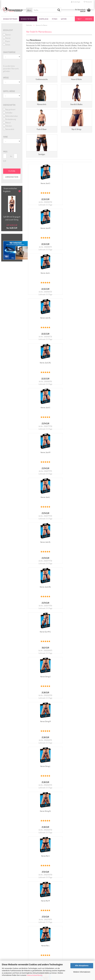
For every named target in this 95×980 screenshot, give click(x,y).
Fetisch (55, 19)
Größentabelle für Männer (14, 924)
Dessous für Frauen (10, 19)
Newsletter (8, 940)
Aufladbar (8, 113)
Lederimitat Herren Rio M (43, 664)
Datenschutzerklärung (34, 975)
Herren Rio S (74, 529)
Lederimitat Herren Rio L (74, 664)
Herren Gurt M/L (43, 440)
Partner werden (10, 957)
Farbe (5, 137)
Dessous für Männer (28, 19)
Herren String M (43, 484)
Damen (7, 35)
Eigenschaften (9, 105)
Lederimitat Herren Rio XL (43, 709)
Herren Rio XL (43, 619)
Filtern (12, 171)
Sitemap (7, 951)
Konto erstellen (10, 938)
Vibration (7, 126)
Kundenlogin (76, 2)
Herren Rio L (74, 574)
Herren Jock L (43, 260)
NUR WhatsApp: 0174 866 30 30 (68, 918)
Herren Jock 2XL (43, 305)
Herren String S (74, 440)
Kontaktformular (55, 926)
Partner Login (9, 959)
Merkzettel (88, 2)
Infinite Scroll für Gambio (83, 740)
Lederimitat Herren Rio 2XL (74, 709)
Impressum (9, 916)
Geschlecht (8, 30)
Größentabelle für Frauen (13, 921)
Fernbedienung (9, 119)
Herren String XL (43, 529)
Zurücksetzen (12, 177)
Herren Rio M (43, 574)
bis (11, 156)
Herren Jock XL (74, 260)
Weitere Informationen (82, 972)
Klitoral (7, 123)
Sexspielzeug (44, 19)
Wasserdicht (9, 129)
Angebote (89, 19)
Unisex (7, 45)
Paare (6, 41)
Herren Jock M (74, 215)
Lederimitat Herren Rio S (74, 619)
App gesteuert (9, 109)
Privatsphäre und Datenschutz (15, 913)
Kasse (7, 948)
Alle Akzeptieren (82, 966)
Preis (5, 152)
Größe (6, 78)
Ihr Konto (8, 946)
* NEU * (79, 19)
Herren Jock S (43, 215)
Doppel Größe (9, 91)
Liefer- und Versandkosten (14, 907)
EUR (4, 161)
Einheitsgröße (9, 52)
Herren (7, 38)
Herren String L (74, 484)
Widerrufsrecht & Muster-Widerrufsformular (20, 905)
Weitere (64, 19)
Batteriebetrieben (10, 116)
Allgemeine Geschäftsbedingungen (17, 910)
